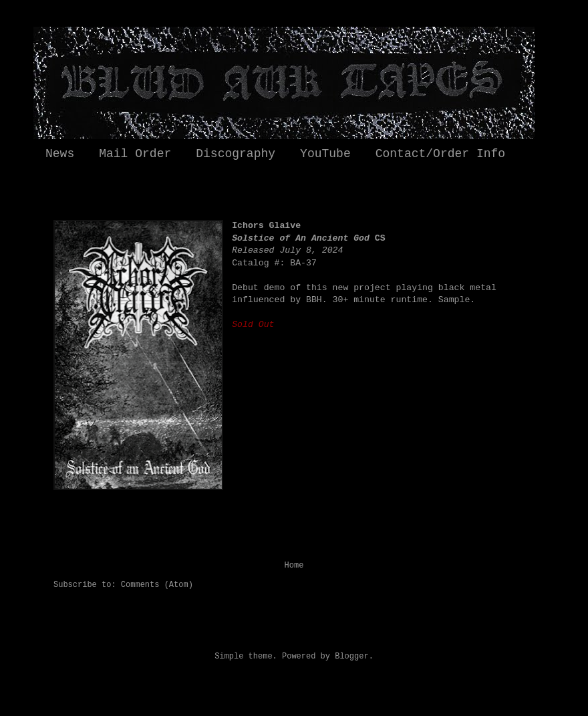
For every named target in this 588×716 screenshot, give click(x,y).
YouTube (325, 154)
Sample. (457, 300)
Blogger (351, 657)
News (60, 154)
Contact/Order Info (440, 154)
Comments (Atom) (157, 585)
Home (294, 566)
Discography (236, 154)
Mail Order (135, 154)
